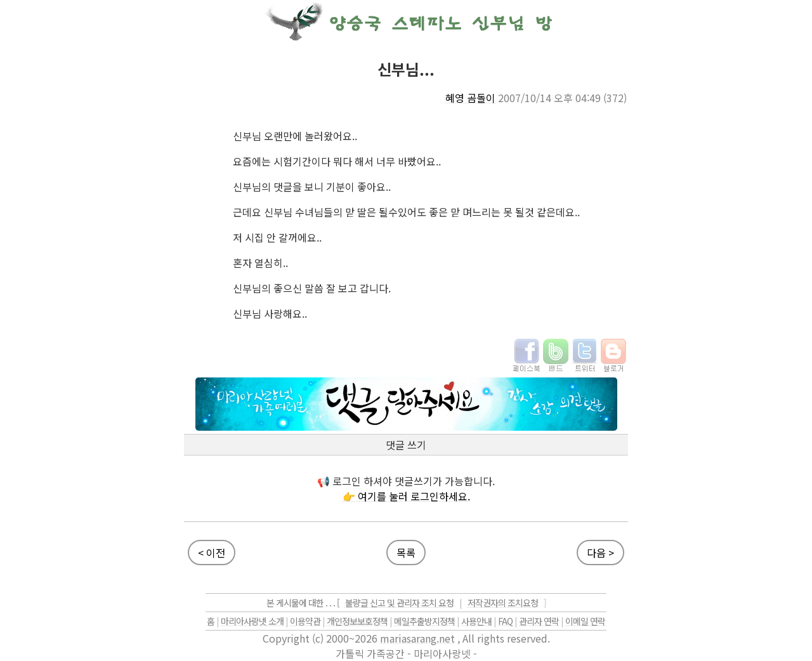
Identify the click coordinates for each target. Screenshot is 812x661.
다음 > (600, 553)
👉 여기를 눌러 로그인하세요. (406, 496)
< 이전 (212, 553)
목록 (406, 553)
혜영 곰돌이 (470, 98)
